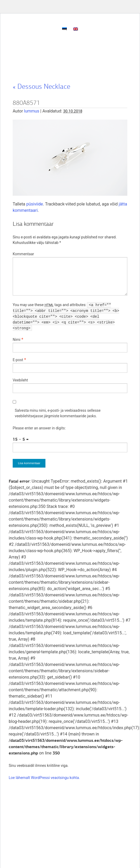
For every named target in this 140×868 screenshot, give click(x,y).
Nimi (17, 340)
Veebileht (20, 380)
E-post (18, 360)
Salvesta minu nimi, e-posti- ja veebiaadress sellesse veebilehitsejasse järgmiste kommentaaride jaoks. (58, 413)
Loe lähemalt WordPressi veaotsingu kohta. (44, 778)
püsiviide (35, 204)
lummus (32, 111)
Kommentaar (23, 254)
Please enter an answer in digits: (39, 428)
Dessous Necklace (41, 86)
